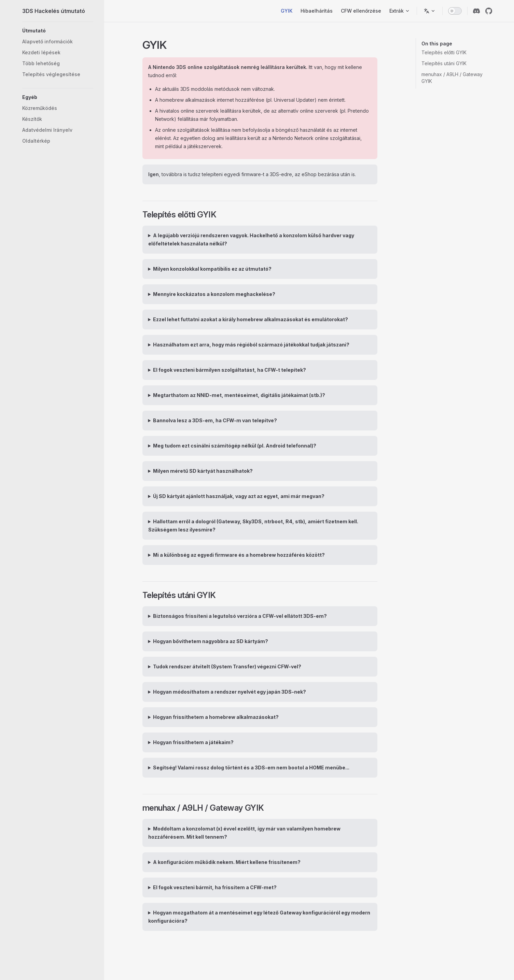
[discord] (476, 11)
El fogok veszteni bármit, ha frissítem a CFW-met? (215, 887)
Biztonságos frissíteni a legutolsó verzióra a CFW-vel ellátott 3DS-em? (240, 616)
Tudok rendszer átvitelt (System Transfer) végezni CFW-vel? (227, 666)
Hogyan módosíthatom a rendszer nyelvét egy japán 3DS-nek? (230, 692)
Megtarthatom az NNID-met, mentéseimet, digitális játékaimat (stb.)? (239, 395)
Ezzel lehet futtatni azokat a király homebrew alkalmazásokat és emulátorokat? (251, 319)
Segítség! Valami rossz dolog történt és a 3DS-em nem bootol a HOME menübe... (251, 768)
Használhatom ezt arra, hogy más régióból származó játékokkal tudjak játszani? (251, 345)
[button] (58, 31)
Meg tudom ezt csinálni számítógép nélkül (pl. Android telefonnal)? (235, 446)
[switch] (455, 11)
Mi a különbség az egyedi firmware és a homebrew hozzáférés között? (239, 555)
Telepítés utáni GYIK (444, 63)
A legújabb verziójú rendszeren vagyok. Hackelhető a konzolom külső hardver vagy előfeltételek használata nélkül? (251, 239)
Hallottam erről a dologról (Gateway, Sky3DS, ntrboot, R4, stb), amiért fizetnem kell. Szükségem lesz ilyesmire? (253, 525)
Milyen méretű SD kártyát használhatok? (203, 471)
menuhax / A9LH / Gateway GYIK (452, 78)
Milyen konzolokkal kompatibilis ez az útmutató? (212, 269)
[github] (489, 11)
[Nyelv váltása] (430, 11)
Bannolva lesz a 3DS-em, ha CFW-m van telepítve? (215, 420)
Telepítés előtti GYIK (444, 52)
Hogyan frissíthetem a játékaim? (193, 742)
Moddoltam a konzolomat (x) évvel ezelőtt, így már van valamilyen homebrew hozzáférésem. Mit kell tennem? (245, 833)
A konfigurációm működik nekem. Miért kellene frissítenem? (227, 862)
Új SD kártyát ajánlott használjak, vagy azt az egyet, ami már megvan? (239, 496)
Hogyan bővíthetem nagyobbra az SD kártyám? (211, 641)
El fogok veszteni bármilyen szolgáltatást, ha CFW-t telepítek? (230, 370)
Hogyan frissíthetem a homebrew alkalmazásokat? (216, 717)
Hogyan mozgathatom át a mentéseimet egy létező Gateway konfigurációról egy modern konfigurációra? (259, 917)
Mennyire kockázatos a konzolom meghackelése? (214, 294)
